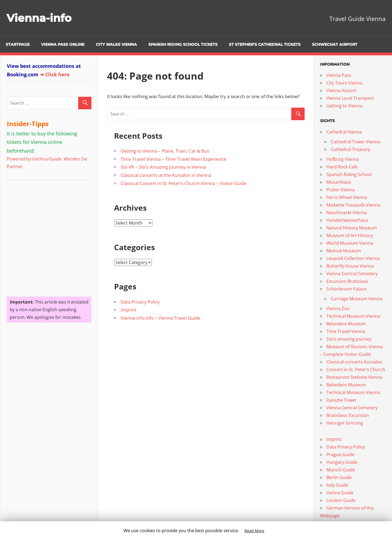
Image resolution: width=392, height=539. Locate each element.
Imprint (128, 310)
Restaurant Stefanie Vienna (354, 377)
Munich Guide (341, 470)
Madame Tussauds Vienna (353, 205)
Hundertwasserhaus (347, 220)
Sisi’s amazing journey (349, 339)
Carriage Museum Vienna (357, 299)
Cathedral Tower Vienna (355, 142)
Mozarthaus (339, 182)
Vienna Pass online (63, 44)
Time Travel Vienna (346, 331)
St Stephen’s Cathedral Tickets (265, 44)
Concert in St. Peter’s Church (356, 370)
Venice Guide (340, 493)
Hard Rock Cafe (342, 167)
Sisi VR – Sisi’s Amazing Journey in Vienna (163, 167)
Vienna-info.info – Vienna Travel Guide (160, 318)
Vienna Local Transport (350, 98)
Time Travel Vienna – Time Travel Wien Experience (174, 159)
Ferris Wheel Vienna (347, 197)
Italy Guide (337, 485)
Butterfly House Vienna (350, 266)
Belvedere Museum (346, 324)
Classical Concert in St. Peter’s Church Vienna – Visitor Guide (184, 183)
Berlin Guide (339, 477)
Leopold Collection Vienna (353, 258)
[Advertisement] (41, 236)
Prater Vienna (341, 190)
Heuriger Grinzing (345, 423)
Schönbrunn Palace (346, 289)
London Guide (341, 500)
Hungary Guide (342, 462)
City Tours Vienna (344, 83)
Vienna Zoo (338, 308)
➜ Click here (55, 74)
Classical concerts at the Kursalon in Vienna (166, 175)
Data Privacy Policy (140, 302)
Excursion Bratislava (347, 281)
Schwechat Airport (335, 44)
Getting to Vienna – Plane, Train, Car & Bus (165, 151)
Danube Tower (342, 400)
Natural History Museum (352, 228)
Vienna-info (40, 18)
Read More (254, 531)
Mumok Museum (344, 251)
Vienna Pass (339, 75)
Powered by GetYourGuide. (35, 159)
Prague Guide (340, 455)
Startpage (18, 44)
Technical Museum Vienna (353, 316)
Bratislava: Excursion (348, 415)
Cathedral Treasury (350, 149)
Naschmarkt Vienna (347, 213)
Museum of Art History (350, 235)
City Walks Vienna (116, 44)
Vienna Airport (341, 90)
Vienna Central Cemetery (352, 274)
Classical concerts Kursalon (354, 362)
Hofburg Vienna (343, 159)
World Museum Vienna (350, 243)
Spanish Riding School (349, 174)
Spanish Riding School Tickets (183, 44)
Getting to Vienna (344, 106)
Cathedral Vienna (344, 132)
